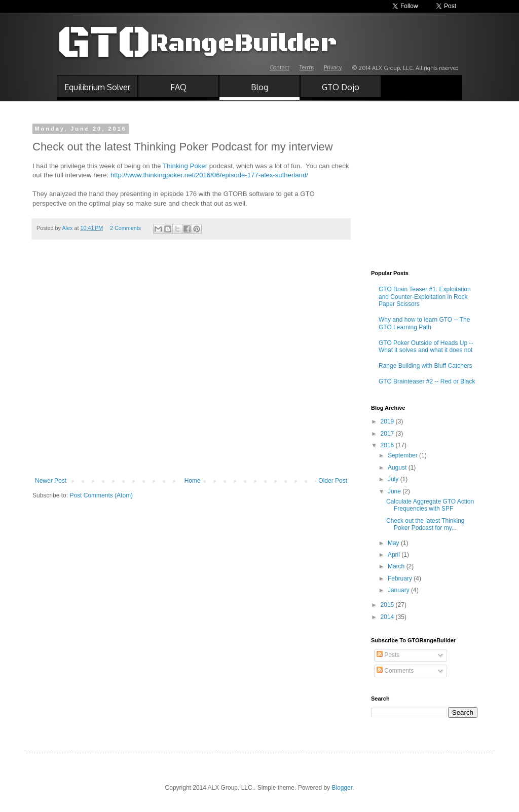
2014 (388, 617)
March (397, 566)
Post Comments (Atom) (101, 495)
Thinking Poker (185, 166)
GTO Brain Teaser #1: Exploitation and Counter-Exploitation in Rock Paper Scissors (425, 297)
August (398, 468)
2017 (388, 434)
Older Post (333, 481)
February (401, 578)
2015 (388, 605)
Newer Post (51, 481)
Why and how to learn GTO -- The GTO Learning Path (424, 323)
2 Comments (125, 228)
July (394, 479)
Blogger (342, 788)
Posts (388, 655)
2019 (388, 421)
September (403, 455)
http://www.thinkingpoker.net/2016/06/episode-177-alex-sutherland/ (209, 175)
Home (193, 481)
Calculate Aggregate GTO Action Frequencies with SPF (430, 505)
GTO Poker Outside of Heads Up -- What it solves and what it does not (426, 346)
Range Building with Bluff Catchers (425, 366)
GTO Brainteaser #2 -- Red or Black (427, 381)
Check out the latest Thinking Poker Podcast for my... (425, 524)
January (399, 590)
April (395, 555)
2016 (388, 445)
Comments (395, 671)
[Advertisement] (191, 401)
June (395, 491)
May (394, 543)
